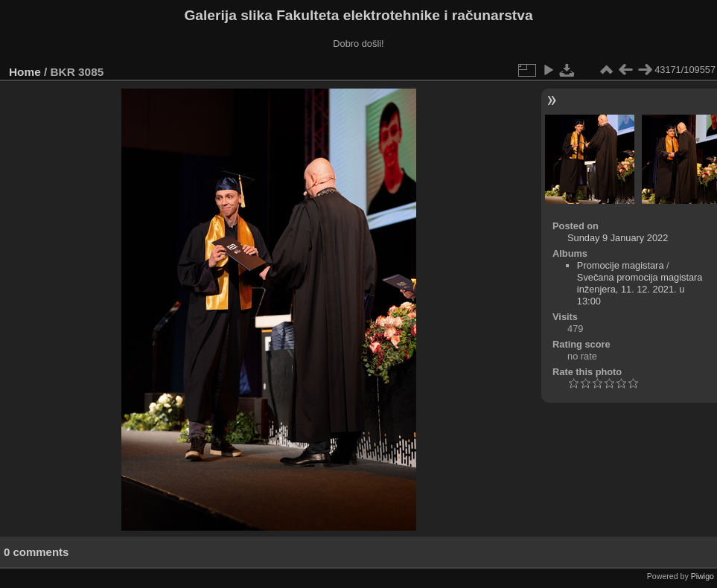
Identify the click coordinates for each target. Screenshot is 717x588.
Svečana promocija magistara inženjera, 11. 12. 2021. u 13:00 (640, 289)
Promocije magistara (621, 265)
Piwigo (702, 576)
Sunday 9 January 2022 (618, 238)
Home (25, 72)
